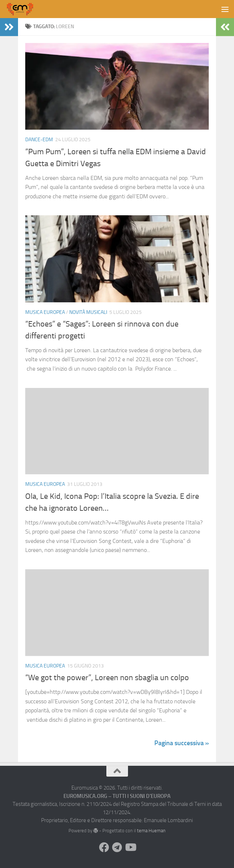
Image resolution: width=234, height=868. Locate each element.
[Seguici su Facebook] (104, 847)
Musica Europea (45, 312)
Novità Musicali (88, 312)
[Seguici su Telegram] (117, 847)
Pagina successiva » (182, 743)
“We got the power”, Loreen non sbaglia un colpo (107, 678)
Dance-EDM (39, 140)
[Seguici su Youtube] (130, 847)
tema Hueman (151, 831)
